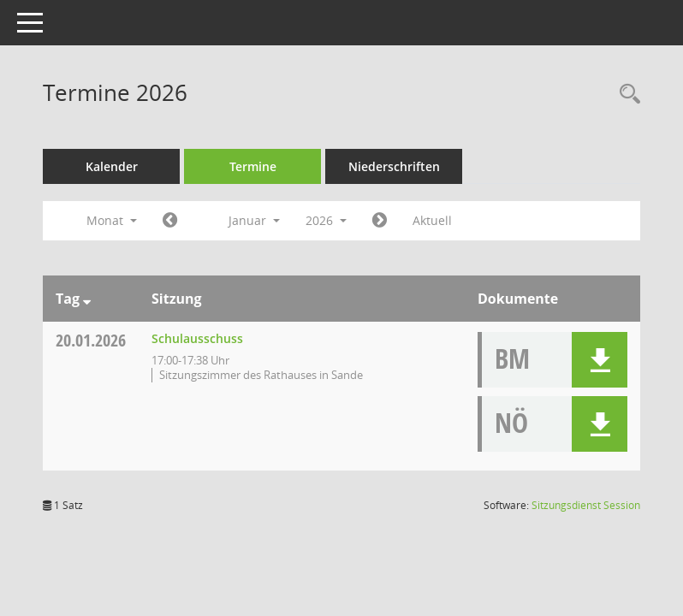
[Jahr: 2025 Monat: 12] (170, 221)
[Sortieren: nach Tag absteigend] (87, 299)
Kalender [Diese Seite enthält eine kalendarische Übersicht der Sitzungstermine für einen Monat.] (112, 166)
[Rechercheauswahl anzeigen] (626, 95)
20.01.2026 (91, 340)
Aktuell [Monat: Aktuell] (432, 220)
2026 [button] (326, 220)
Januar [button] (254, 220)
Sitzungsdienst (586, 505)
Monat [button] (112, 220)
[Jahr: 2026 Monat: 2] (380, 221)
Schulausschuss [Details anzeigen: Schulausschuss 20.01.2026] (197, 338)
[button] (600, 360)
